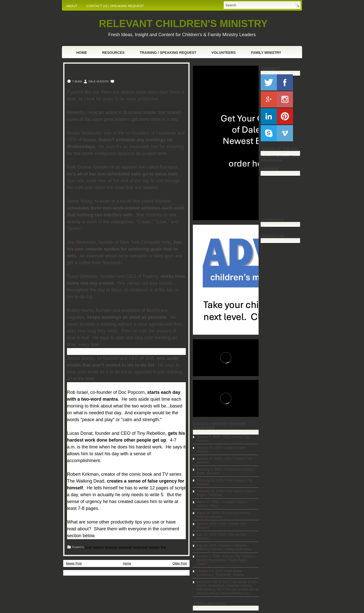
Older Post (180, 563)
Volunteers (224, 53)
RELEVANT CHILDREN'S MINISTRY (183, 24)
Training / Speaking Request (168, 53)
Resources (113, 53)
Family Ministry (266, 53)
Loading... (268, 227)
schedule (154, 547)
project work (140, 547)
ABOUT (72, 6)
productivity (125, 547)
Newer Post (74, 563)
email (88, 547)
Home (82, 53)
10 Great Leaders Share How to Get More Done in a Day (121, 72)
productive (111, 547)
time (163, 547)
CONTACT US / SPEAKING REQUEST (115, 6)
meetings (98, 547)
